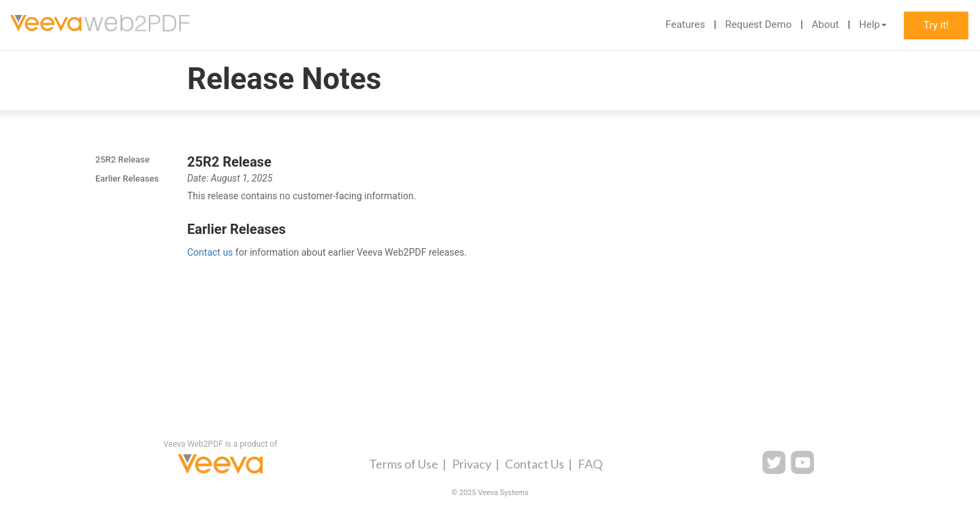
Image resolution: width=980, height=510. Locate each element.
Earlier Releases (127, 178)
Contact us (210, 252)
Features (685, 24)
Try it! (936, 25)
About (826, 24)
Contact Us (535, 464)
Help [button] (873, 24)
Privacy (472, 464)
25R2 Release (122, 159)
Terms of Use (404, 464)
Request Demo (758, 24)
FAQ (590, 464)
